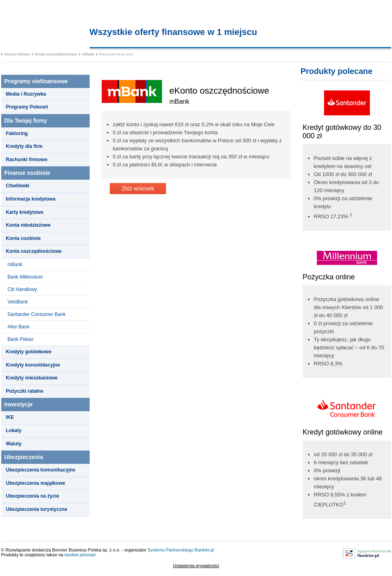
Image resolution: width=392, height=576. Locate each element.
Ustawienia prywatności (196, 566)
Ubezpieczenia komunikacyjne (41, 470)
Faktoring (17, 133)
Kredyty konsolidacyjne (33, 365)
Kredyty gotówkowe (29, 352)
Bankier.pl (204, 550)
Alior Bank (19, 327)
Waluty (14, 444)
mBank (88, 54)
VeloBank (18, 302)
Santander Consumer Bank (37, 314)
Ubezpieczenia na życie (33, 496)
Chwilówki (18, 186)
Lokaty (14, 430)
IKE (10, 417)
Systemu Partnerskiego (170, 550)
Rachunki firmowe (27, 160)
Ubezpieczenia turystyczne (37, 509)
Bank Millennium (25, 277)
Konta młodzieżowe (28, 225)
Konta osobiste (24, 238)
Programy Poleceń (27, 107)
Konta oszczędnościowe (56, 54)
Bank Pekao (21, 339)
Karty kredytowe (25, 212)
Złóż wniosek (138, 189)
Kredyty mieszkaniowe (32, 378)
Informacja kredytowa (31, 199)
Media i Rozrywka (26, 94)
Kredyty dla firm (24, 146)
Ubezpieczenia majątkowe (36, 483)
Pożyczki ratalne (25, 391)
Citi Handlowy (22, 289)
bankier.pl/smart (80, 555)
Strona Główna (17, 54)
